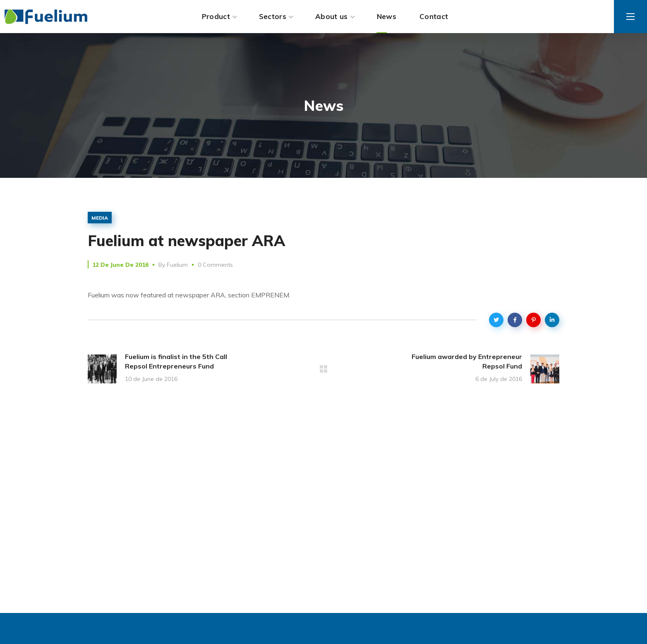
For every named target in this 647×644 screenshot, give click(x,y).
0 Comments (215, 265)
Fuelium (177, 265)
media (100, 218)
